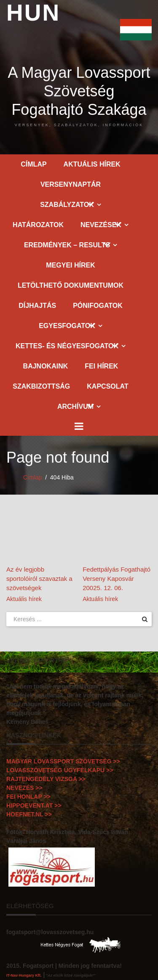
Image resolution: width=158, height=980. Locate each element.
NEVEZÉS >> (24, 788)
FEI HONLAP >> (28, 797)
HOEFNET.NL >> (29, 814)
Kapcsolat (107, 386)
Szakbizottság (41, 386)
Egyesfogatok (67, 326)
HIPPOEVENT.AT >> (34, 805)
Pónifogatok (98, 306)
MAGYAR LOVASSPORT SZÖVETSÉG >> (63, 761)
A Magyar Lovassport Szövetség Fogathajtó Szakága (79, 95)
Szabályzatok (67, 205)
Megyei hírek (70, 265)
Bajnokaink (46, 366)
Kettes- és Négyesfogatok (67, 346)
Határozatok (38, 225)
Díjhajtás (37, 306)
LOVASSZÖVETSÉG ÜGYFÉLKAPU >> (60, 770)
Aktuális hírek (92, 164)
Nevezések (101, 225)
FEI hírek (101, 366)
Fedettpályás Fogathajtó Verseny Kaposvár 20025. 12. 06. (116, 579)
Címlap (33, 164)
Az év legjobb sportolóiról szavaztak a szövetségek (39, 579)
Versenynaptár (71, 184)
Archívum (75, 407)
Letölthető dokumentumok (71, 285)
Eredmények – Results (67, 245)
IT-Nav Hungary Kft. (24, 975)
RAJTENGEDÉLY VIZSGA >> (46, 779)
